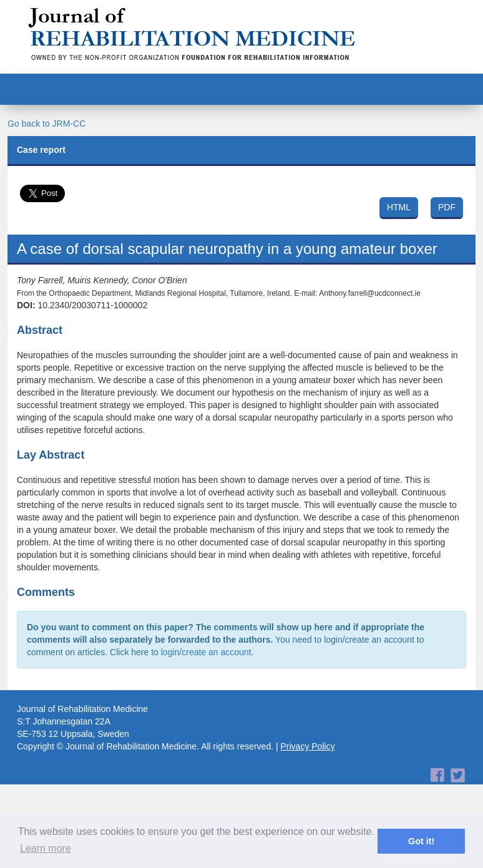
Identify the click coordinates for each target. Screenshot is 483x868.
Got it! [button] (421, 841)
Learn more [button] (46, 848)
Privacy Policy (308, 746)
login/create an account (206, 652)
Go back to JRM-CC (46, 124)
